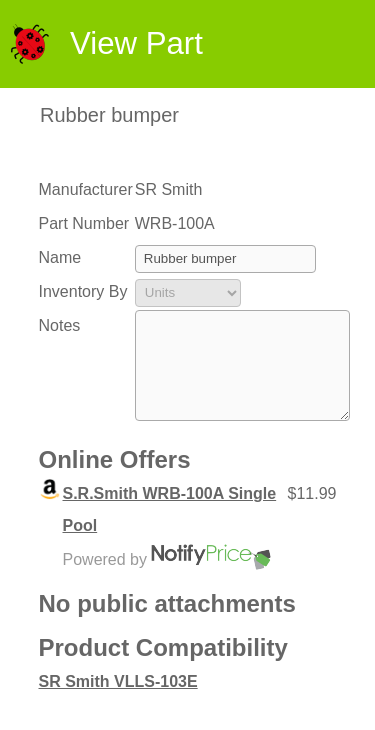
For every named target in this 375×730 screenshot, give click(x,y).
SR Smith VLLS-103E (118, 702)
